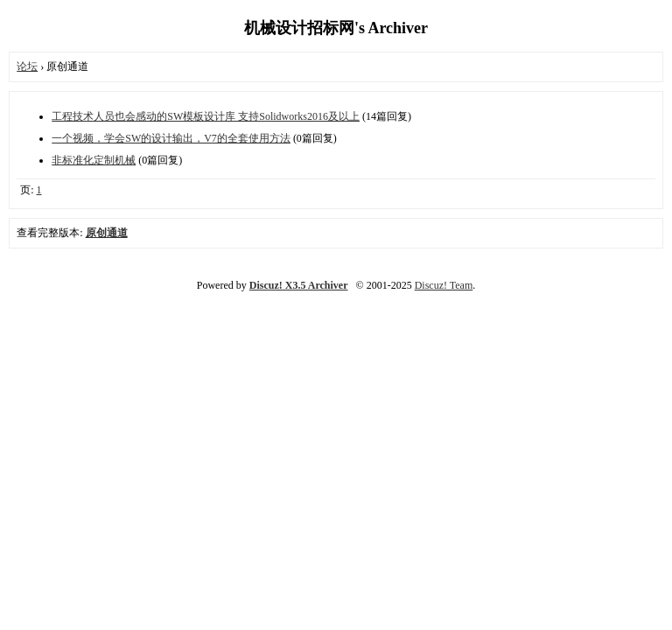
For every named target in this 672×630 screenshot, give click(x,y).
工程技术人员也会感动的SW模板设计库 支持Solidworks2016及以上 (206, 116)
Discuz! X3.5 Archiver (299, 285)
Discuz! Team (444, 285)
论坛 (27, 66)
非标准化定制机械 (94, 160)
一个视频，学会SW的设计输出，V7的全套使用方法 (171, 138)
